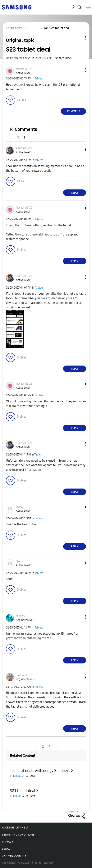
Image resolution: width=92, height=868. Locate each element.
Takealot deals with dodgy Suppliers (40, 771)
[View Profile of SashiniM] (21, 675)
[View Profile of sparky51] (21, 616)
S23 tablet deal (23, 791)
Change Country (14, 856)
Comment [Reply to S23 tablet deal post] (74, 111)
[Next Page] (32, 137)
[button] (79, 70)
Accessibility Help (15, 828)
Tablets (39, 79)
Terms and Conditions (18, 835)
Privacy (7, 842)
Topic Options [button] (79, 38)
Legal (6, 849)
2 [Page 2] (24, 137)
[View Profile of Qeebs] (20, 507)
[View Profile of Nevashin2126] (24, 69)
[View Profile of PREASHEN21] (24, 148)
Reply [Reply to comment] (75, 193)
